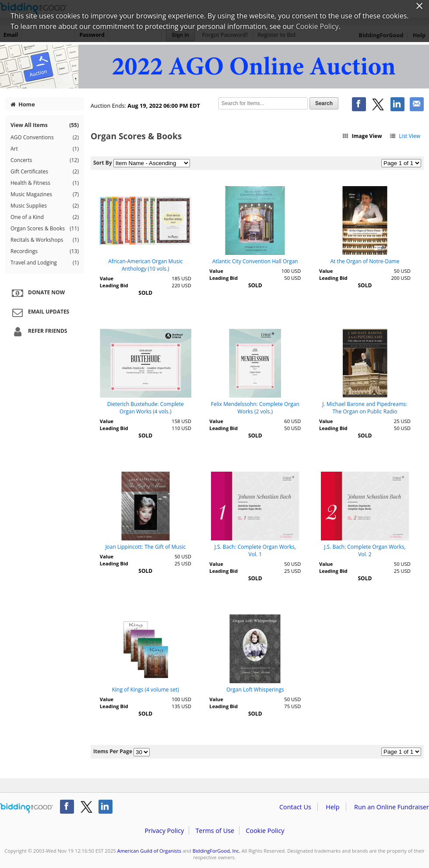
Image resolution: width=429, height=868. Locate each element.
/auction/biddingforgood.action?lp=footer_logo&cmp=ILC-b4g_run (26, 808)
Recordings (45, 251)
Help (332, 807)
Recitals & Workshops (45, 240)
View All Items (45, 125)
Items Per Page (113, 751)
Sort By (103, 163)
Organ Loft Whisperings (255, 690)
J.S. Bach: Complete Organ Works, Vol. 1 (255, 550)
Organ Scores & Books (45, 229)
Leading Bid (114, 285)
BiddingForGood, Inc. (216, 851)
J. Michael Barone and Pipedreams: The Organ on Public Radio (365, 408)
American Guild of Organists (149, 851)
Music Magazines (45, 194)
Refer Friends (38, 332)
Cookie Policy (265, 831)
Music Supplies (45, 206)
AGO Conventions (45, 138)
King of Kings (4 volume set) (146, 690)
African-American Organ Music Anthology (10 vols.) (145, 265)
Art (45, 149)
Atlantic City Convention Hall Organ (255, 261)
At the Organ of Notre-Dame (365, 261)
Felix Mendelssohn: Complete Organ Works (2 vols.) (255, 408)
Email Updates (39, 312)
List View (405, 136)
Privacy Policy (164, 831)
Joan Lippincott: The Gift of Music (145, 547)
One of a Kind (45, 217)
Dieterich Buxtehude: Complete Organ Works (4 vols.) (146, 408)
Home (23, 104)
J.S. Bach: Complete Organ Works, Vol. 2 (365, 550)
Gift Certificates (45, 172)
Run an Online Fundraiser (392, 807)
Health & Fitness (45, 183)
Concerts (45, 160)
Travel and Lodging (45, 263)
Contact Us (295, 807)
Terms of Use (215, 831)
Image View (362, 136)
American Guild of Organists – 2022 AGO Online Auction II (214, 67)
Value (107, 278)
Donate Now (37, 293)
